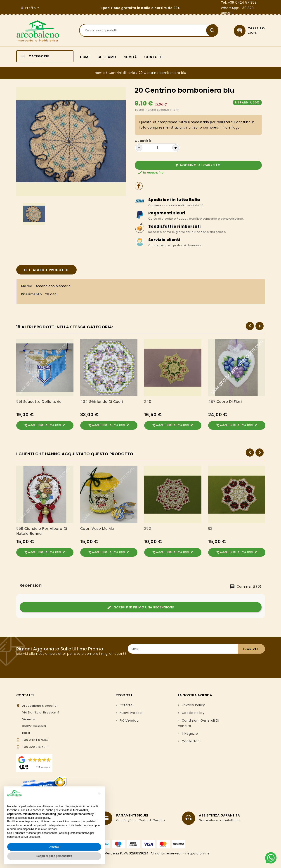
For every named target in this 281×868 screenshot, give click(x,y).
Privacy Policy (194, 702)
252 (148, 527)
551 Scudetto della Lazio (39, 402)
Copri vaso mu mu (97, 527)
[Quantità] (157, 148)
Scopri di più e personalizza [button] (54, 856)
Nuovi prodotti (132, 710)
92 (210, 527)
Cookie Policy (193, 710)
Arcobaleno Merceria (53, 286)
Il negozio (190, 730)
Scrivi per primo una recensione (140, 604)
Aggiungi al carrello (198, 165)
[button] (99, 794)
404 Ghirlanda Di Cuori (102, 402)
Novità (130, 57)
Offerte (126, 702)
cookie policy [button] (42, 818)
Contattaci (191, 738)
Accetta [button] (54, 847)
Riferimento (32, 294)
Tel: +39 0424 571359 (239, 2)
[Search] (149, 30)
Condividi (139, 186)
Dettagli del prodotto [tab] (47, 270)
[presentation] (231, 659)
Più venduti (129, 717)
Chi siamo (107, 57)
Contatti (153, 57)
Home (85, 57)
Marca (27, 286)
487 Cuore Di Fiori (225, 402)
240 (148, 402)
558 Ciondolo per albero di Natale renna (42, 530)
